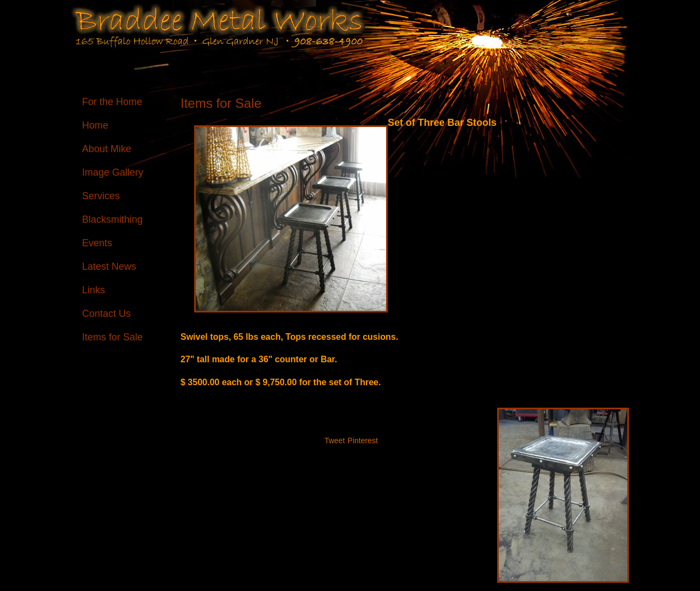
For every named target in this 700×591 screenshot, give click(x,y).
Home (95, 125)
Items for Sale (112, 337)
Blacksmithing (112, 219)
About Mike (107, 149)
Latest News (109, 266)
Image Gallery (113, 172)
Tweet (334, 441)
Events (97, 243)
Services (101, 196)
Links (94, 290)
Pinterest (363, 441)
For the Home (112, 102)
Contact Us (106, 314)
